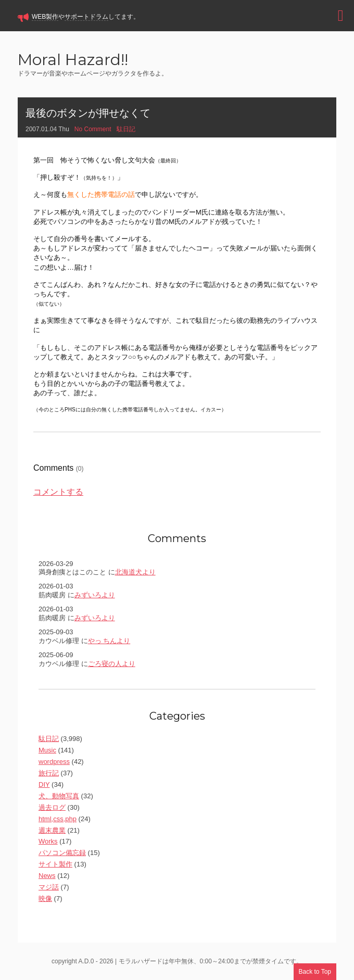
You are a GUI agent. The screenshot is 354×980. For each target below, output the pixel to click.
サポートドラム (86, 17)
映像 (45, 899)
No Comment (93, 129)
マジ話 (49, 887)
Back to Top (315, 972)
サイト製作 (55, 864)
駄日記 (126, 129)
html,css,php (58, 819)
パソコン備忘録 (62, 853)
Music (47, 750)
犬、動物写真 (59, 796)
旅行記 (49, 773)
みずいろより (95, 595)
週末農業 (52, 830)
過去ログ (52, 807)
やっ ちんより (109, 641)
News (47, 876)
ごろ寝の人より (112, 664)
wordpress (54, 762)
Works (48, 841)
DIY (44, 784)
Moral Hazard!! (73, 61)
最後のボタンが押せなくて (88, 113)
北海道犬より (135, 572)
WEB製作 (45, 17)
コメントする (58, 492)
